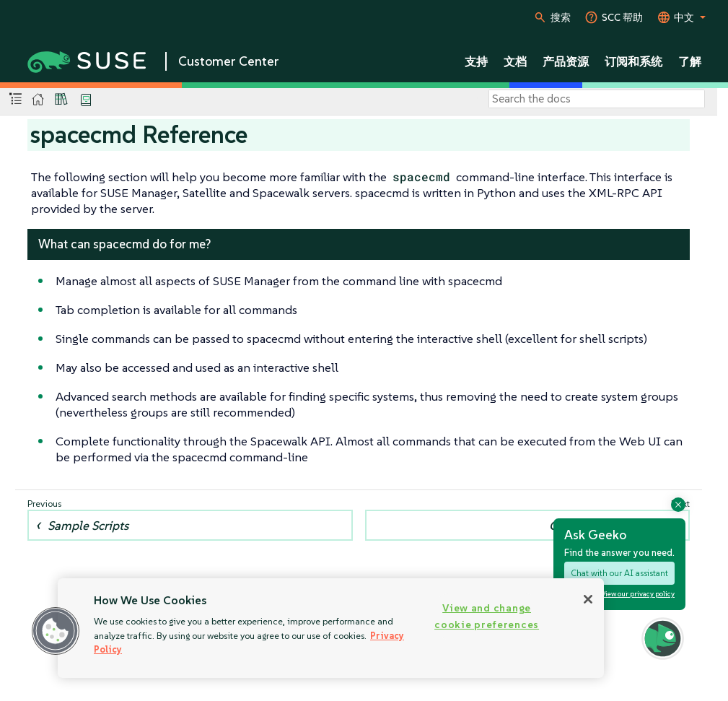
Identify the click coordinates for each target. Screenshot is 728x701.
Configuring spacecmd (610, 526)
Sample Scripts (88, 526)
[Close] (588, 599)
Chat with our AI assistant (619, 573)
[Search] (597, 99)
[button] (56, 631)
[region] (331, 628)
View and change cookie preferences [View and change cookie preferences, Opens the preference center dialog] (487, 616)
